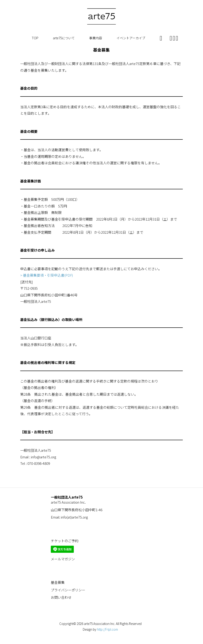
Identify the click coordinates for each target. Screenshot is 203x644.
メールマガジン (63, 559)
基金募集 (58, 582)
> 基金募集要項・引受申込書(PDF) (47, 275)
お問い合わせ (61, 597)
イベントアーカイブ (131, 38)
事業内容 (96, 38)
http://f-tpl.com (107, 629)
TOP (35, 38)
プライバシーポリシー (68, 590)
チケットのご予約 (65, 541)
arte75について (64, 38)
